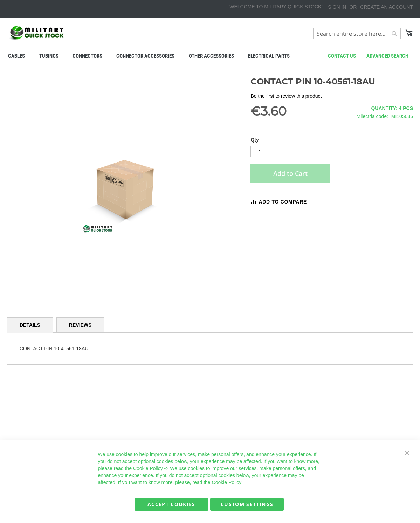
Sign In (337, 7)
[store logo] (37, 33)
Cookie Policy (148, 468)
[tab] (30, 325)
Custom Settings (247, 504)
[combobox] (357, 34)
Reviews (80, 325)
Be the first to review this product (286, 96)
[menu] (210, 56)
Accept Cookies (171, 504)
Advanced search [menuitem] (387, 56)
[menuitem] (16, 56)
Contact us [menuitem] (342, 56)
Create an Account (387, 7)
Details (30, 325)
